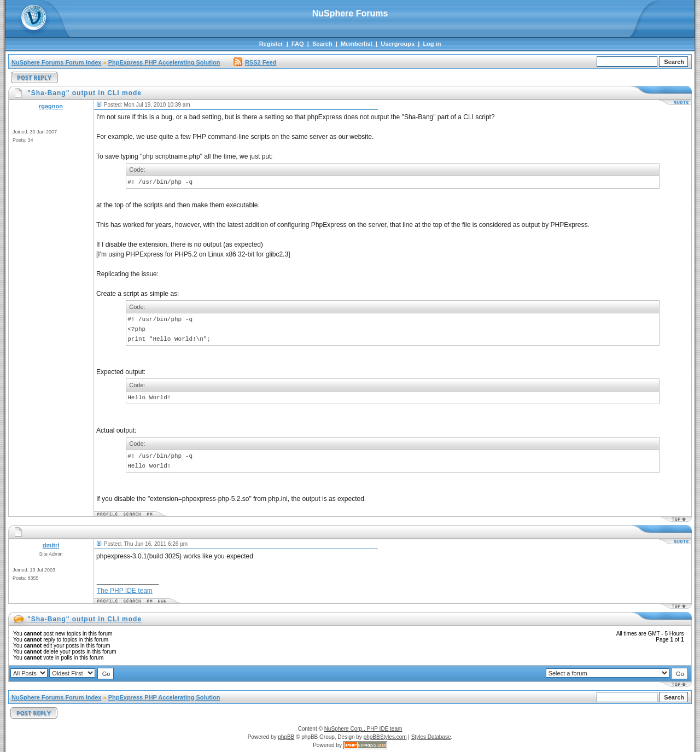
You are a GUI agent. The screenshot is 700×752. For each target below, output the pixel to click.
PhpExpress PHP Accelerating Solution (164, 62)
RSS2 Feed (255, 62)
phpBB (286, 737)
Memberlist (357, 44)
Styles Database (431, 737)
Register (271, 44)
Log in (432, 44)
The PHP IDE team (125, 591)
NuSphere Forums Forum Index (56, 62)
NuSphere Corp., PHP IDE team (363, 729)
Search (322, 44)
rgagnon (51, 106)
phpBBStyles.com (385, 737)
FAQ (298, 44)
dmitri (51, 545)
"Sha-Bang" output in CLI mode (84, 619)
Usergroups (398, 44)
